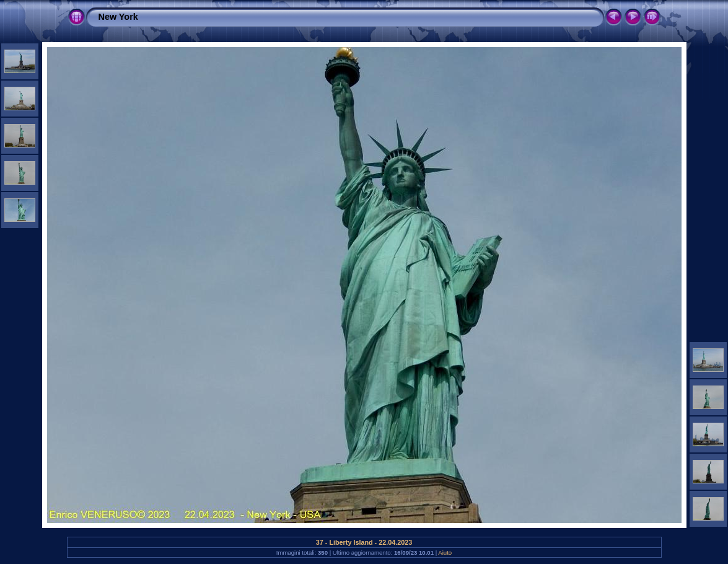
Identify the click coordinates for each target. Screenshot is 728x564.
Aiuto (445, 553)
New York (118, 17)
